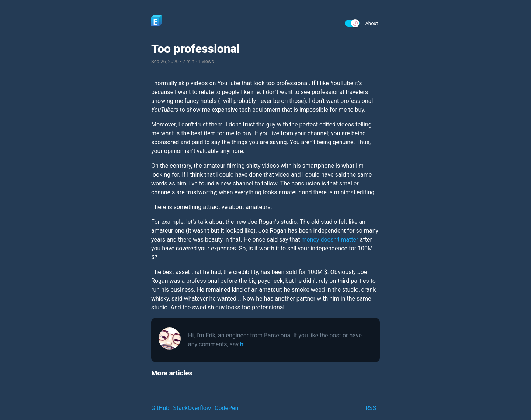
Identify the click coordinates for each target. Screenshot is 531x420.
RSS (371, 408)
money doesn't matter (330, 239)
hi (242, 344)
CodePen (226, 408)
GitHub (160, 408)
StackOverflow (192, 408)
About (372, 23)
